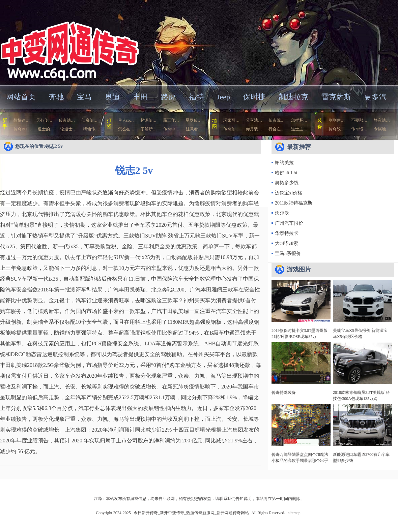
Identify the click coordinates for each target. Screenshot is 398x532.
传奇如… (231, 129)
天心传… (44, 120)
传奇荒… (277, 120)
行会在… (277, 129)
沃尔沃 (282, 213)
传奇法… (67, 120)
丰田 (140, 97)
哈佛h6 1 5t (286, 173)
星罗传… (194, 120)
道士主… (299, 129)
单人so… (126, 120)
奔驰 (56, 97)
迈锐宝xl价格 (289, 193)
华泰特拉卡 (287, 233)
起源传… (148, 120)
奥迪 (112, 97)
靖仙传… (91, 129)
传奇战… (337, 129)
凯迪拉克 (293, 97)
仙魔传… (89, 120)
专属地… (382, 129)
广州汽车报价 (289, 223)
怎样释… (299, 120)
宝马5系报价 (288, 254)
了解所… (149, 129)
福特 (196, 97)
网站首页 (21, 97)
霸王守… (171, 120)
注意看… (194, 129)
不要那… (359, 120)
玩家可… (231, 120)
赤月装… (254, 129)
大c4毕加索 (287, 243)
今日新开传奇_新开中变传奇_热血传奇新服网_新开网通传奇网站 (65, 42)
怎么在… (126, 129)
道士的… (46, 129)
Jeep (223, 97)
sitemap (294, 513)
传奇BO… (22, 129)
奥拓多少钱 (287, 183)
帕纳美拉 (284, 163)
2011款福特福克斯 (294, 203)
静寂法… (382, 120)
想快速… (22, 120)
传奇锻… (359, 129)
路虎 (168, 97)
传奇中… (171, 129)
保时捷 (254, 97)
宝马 (84, 97)
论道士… (68, 129)
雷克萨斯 (336, 97)
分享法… (254, 120)
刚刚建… (337, 120)
